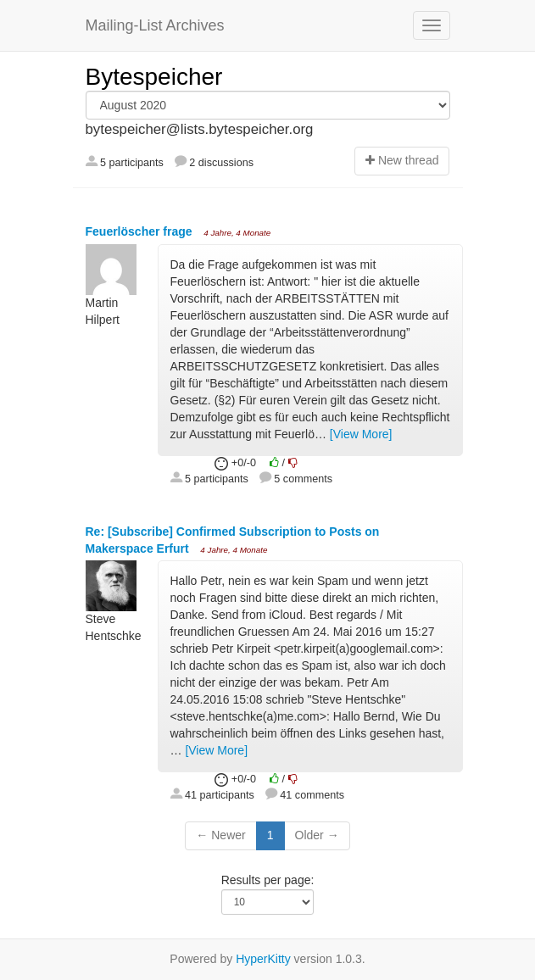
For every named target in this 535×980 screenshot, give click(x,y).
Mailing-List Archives (155, 25)
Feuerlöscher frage (141, 231)
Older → (317, 835)
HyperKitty (263, 959)
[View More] (361, 434)
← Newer (220, 835)
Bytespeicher (154, 77)
